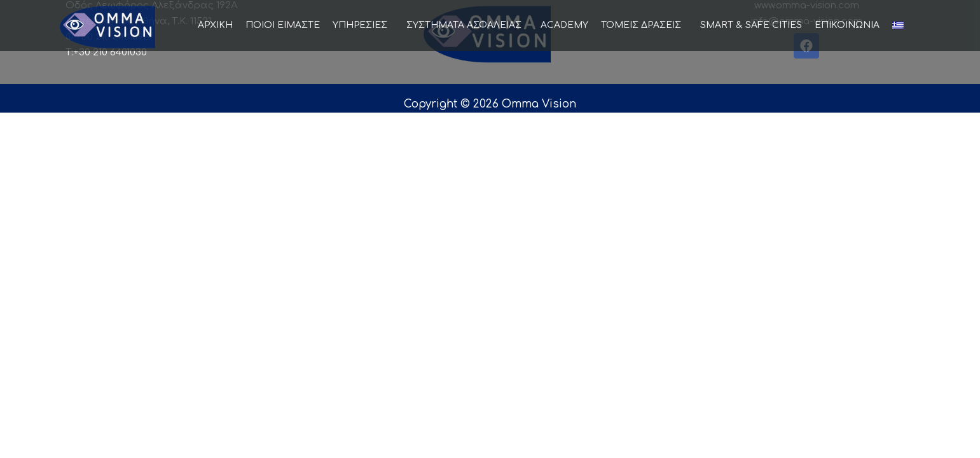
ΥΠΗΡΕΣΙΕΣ (363, 25)
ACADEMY (564, 25)
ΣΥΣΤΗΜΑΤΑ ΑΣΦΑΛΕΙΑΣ (467, 25)
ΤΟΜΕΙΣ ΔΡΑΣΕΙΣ (644, 25)
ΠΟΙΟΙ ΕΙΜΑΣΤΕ (283, 25)
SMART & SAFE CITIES (751, 25)
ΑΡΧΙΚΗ (215, 25)
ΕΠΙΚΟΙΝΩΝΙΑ (847, 25)
